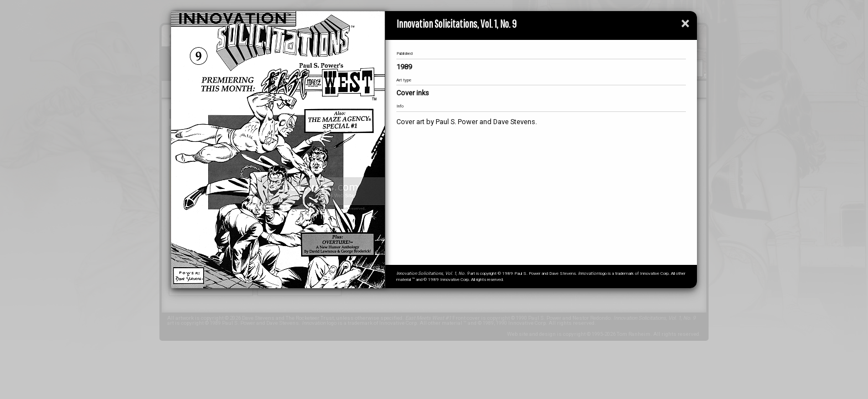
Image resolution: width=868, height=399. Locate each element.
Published (404, 53)
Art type (404, 80)
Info (400, 106)
